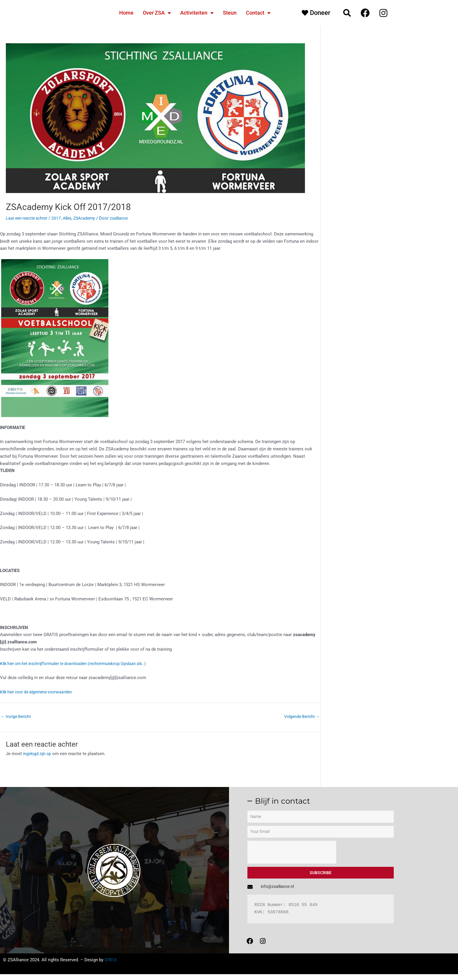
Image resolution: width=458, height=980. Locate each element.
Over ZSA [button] (157, 13)
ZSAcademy (90, 218)
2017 (59, 218)
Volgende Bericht (300, 717)
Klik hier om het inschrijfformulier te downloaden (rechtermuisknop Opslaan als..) (79, 664)
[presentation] (292, 853)
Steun (230, 13)
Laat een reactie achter (28, 218)
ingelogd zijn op (38, 754)
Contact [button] (258, 13)
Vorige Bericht (17, 717)
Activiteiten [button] (197, 13)
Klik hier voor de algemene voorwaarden (39, 692)
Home (126, 13)
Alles (71, 218)
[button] (347, 13)
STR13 (111, 966)
